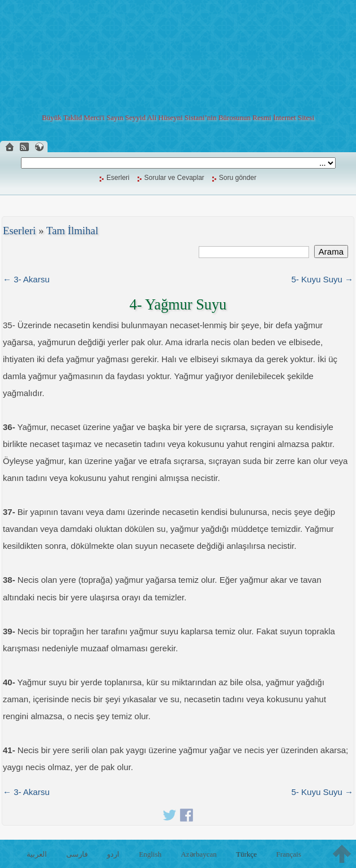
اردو (113, 854)
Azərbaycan (198, 854)
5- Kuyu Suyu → (322, 279)
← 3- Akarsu (26, 279)
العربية (37, 854)
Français (289, 854)
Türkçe (246, 854)
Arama (331, 252)
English (151, 854)
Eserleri (118, 178)
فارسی (77, 854)
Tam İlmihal (72, 231)
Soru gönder (238, 178)
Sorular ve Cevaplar (174, 178)
